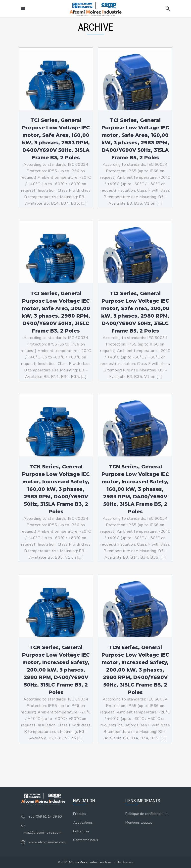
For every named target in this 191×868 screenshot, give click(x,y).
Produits (80, 814)
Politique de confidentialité (146, 814)
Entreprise (81, 831)
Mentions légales (139, 823)
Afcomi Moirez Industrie (85, 862)
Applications (83, 823)
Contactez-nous (86, 840)
